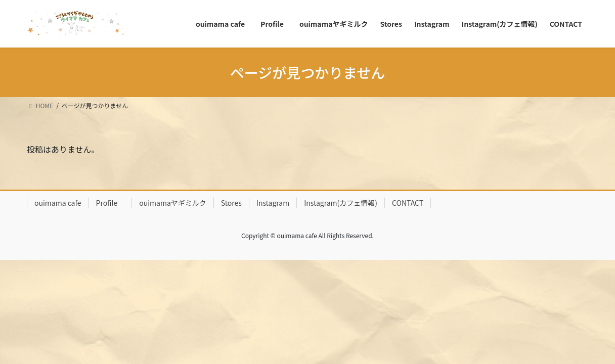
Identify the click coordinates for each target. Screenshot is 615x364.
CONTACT (408, 203)
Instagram (273, 203)
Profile (111, 203)
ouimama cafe (58, 203)
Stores (231, 203)
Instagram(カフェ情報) (341, 203)
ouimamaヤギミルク (173, 203)
